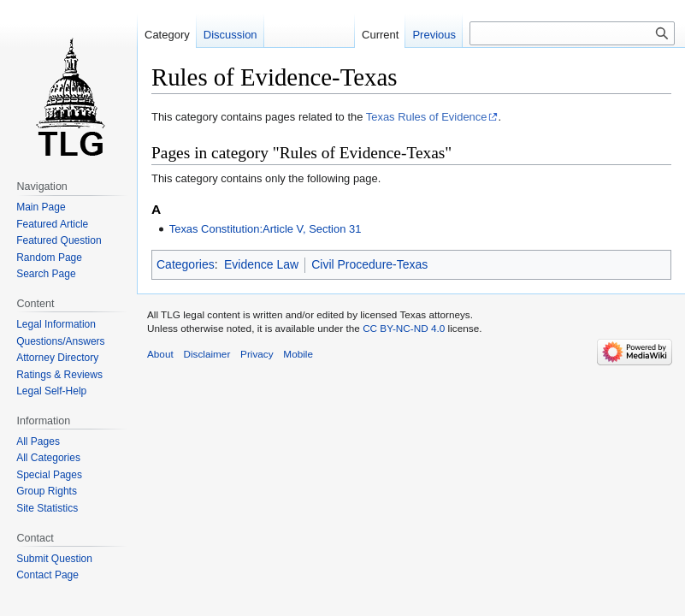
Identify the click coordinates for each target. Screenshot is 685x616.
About (160, 354)
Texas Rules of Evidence (427, 117)
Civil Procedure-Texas (369, 264)
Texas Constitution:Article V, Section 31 (266, 229)
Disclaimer (207, 354)
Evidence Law (261, 264)
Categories (186, 264)
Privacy (257, 354)
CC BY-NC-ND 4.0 (404, 328)
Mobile (298, 354)
